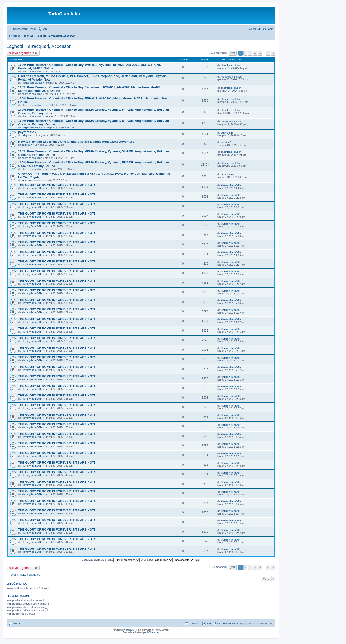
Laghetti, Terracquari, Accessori (56, 36)
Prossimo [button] (273, 53)
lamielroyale (29, 180)
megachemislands (32, 83)
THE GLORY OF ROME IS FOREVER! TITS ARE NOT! (56, 185)
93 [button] (268, 53)
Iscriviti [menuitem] (257, 29)
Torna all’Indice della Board (25, 575)
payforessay (27, 132)
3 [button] (250, 53)
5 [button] (260, 53)
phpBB (129, 630)
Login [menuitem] (270, 29)
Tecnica (28, 36)
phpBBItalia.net (151, 632)
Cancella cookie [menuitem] (226, 623)
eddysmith (28, 135)
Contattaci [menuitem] (195, 623)
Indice (17, 36)
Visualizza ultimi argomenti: (111, 560)
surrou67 (27, 145)
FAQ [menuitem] (44, 29)
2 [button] (245, 53)
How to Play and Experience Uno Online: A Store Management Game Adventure (76, 142)
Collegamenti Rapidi (25, 29)
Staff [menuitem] (209, 623)
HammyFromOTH (32, 188)
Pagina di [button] (233, 53)
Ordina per (157, 560)
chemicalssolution (32, 71)
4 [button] (255, 53)
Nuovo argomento (21, 53)
